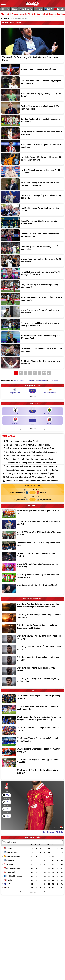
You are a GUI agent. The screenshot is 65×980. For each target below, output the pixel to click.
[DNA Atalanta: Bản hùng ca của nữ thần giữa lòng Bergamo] (32, 699)
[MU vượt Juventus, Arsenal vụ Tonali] (34, 441)
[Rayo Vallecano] (50, 500)
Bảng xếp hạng (37, 381)
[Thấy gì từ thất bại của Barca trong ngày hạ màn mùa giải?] (32, 286)
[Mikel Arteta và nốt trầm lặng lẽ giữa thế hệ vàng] (32, 588)
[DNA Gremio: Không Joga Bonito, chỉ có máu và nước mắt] (32, 773)
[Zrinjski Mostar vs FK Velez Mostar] (32, 391)
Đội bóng (45, 381)
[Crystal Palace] (15, 500)
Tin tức (56, 381)
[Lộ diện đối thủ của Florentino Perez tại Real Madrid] (32, 210)
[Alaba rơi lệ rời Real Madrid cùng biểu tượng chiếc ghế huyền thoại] (32, 324)
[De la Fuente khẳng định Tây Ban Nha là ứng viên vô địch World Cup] (32, 184)
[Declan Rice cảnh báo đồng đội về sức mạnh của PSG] (34, 459)
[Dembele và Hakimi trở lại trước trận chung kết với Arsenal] (34, 452)
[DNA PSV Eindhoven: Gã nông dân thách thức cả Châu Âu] (32, 731)
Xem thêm (32, 397)
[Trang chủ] (6, 18)
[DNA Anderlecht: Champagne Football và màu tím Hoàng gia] (32, 752)
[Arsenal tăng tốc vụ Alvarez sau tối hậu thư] (32, 69)
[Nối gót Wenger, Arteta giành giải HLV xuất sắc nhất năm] (34, 448)
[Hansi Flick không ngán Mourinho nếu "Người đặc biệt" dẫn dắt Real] (32, 273)
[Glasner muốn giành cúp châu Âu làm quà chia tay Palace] (34, 463)
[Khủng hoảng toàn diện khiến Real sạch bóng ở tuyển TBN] (32, 133)
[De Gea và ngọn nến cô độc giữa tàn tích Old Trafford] (32, 556)
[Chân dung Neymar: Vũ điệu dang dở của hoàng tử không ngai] (32, 639)
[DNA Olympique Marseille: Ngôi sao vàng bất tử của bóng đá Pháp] (32, 709)
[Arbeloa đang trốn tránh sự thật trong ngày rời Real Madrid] (32, 261)
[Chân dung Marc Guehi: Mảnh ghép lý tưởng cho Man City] (32, 660)
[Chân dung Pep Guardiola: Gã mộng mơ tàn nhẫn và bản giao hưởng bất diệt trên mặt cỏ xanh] (32, 607)
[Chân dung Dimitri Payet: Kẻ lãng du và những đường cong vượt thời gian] (32, 628)
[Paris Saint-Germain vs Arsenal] (34, 490)
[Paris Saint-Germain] (15, 493)
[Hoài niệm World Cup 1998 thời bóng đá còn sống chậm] (32, 546)
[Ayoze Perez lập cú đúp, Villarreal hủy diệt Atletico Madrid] (32, 222)
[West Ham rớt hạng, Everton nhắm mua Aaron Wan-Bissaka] (34, 481)
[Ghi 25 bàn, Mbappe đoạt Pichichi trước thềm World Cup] (32, 363)
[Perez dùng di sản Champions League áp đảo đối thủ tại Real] (32, 337)
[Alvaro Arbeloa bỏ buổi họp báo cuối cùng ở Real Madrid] (32, 312)
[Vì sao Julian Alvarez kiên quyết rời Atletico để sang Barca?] (32, 146)
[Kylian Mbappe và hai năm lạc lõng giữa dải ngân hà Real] (32, 248)
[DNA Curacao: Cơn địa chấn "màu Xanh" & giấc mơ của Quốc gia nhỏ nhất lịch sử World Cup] (32, 720)
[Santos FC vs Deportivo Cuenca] (32, 411)
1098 (44, 373)
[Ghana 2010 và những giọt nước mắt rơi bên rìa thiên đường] (32, 567)
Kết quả (14, 9)
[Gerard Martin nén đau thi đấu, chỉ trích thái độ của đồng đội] (32, 299)
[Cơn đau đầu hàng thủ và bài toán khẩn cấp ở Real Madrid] (32, 120)
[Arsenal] (50, 493)
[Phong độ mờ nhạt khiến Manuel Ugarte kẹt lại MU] (34, 445)
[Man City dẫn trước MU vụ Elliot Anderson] (34, 456)
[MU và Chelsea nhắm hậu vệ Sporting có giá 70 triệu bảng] (34, 466)
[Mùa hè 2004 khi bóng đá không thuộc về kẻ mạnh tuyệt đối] (32, 535)
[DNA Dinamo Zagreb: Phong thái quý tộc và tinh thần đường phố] (32, 741)
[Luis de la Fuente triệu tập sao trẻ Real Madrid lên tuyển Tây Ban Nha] (32, 159)
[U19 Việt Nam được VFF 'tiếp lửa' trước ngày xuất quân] (34, 474)
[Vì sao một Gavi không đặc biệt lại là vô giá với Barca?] (32, 95)
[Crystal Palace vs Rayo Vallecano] (34, 497)
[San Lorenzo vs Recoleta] (32, 421)
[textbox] (11, 842)
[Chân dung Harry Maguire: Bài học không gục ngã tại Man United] (32, 682)
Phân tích (51, 381)
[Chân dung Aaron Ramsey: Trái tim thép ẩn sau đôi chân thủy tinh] (32, 618)
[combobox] (32, 842)
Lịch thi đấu (5, 9)
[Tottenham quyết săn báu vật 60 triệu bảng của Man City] (34, 477)
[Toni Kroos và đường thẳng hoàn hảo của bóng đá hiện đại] (32, 197)
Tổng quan (17, 381)
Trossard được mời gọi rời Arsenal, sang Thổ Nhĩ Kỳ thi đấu (34, 14)
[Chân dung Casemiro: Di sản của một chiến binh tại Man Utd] (32, 650)
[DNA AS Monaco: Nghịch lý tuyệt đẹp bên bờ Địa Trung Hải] (32, 763)
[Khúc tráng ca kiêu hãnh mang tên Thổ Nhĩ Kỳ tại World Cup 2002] (32, 578)
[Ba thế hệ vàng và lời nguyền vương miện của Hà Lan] (32, 514)
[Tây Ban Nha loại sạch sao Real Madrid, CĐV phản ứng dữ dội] (32, 108)
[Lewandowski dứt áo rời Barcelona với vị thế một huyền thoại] (32, 235)
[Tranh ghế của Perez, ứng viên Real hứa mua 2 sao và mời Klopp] (32, 45)
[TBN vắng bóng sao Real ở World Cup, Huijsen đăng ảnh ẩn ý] (32, 82)
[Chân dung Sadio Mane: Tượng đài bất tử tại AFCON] (32, 671)
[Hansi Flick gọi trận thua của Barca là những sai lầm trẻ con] (32, 350)
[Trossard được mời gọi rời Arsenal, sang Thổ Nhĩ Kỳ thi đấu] (34, 470)
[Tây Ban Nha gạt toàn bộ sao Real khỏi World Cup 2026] (32, 171)
